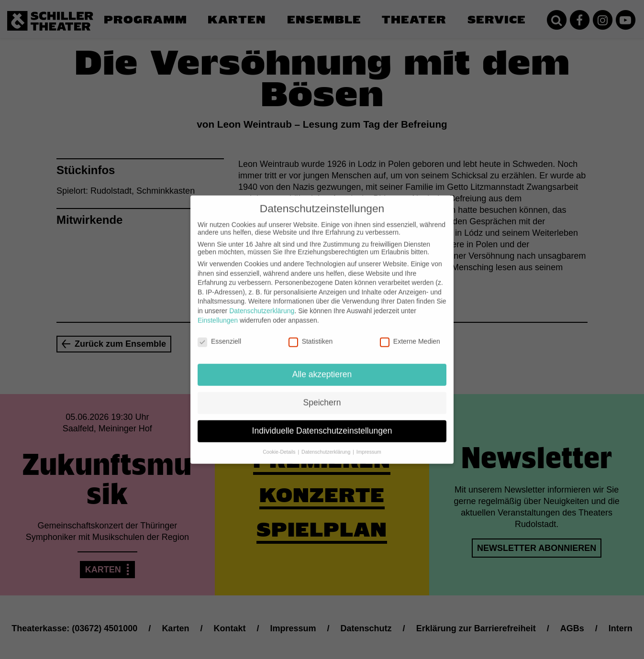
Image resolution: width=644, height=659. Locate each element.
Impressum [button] (369, 444)
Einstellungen (218, 312)
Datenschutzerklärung (262, 303)
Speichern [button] (322, 395)
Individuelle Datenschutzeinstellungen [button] (322, 423)
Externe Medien (410, 334)
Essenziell (219, 334)
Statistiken (311, 334)
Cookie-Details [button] (280, 444)
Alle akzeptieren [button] (322, 367)
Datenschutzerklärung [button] (327, 444)
